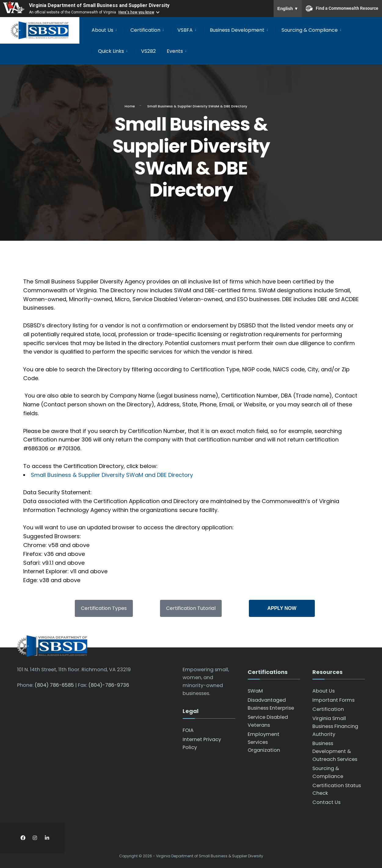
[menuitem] (108, 29)
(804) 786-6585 (54, 685)
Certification (145, 30)
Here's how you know (136, 12)
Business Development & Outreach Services (335, 751)
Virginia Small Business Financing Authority (335, 726)
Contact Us (326, 802)
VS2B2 (148, 51)
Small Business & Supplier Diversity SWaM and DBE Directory (112, 475)
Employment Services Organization (264, 742)
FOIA (188, 730)
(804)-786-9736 (109, 685)
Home (130, 106)
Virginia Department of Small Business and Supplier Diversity (99, 5)
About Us (102, 30)
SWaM (255, 691)
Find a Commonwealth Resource (342, 9)
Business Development (237, 30)
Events (175, 51)
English (288, 9)
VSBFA (185, 30)
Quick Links (111, 51)
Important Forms (333, 700)
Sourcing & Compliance (310, 30)
